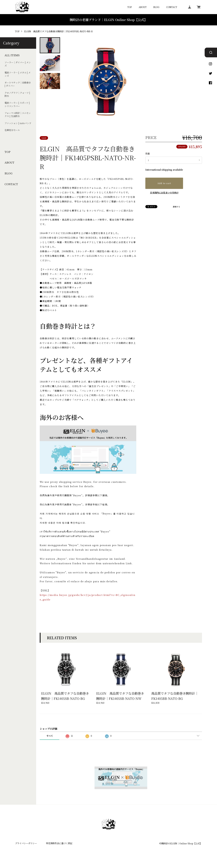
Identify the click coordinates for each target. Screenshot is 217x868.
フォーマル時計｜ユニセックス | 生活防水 (18, 115)
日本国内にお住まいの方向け (164, 193)
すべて (50, 736)
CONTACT (172, 7)
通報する (176, 207)
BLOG (156, 7)
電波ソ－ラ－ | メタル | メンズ (18, 74)
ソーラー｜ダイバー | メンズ (18, 64)
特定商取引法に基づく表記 (59, 843)
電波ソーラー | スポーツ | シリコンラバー (17, 104)
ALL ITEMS (12, 55)
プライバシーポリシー (26, 843)
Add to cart (164, 183)
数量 (148, 153)
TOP (130, 7)
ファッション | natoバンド (18, 123)
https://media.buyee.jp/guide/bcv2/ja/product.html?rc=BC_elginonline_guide (88, 597)
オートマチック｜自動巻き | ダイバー (18, 84)
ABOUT (143, 7)
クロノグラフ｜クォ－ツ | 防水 (17, 94)
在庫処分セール (12, 130)
